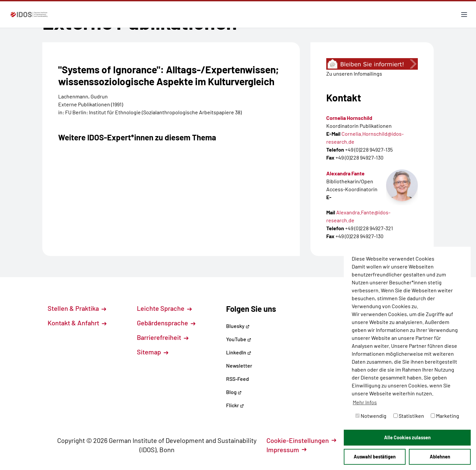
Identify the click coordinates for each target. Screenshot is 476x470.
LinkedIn (239, 352)
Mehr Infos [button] (365, 402)
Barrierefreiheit (163, 337)
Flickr (235, 405)
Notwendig (371, 416)
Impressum (286, 450)
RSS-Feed (238, 379)
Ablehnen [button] (440, 457)
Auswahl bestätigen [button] (375, 457)
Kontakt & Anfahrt (77, 323)
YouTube (239, 339)
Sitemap (153, 352)
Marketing (445, 416)
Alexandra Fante (345, 173)
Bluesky (238, 326)
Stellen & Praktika (77, 308)
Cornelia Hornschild (349, 118)
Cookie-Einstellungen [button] (301, 440)
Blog (234, 392)
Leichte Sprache (164, 308)
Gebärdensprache (166, 323)
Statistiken (409, 416)
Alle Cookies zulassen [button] (407, 437)
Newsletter (239, 365)
